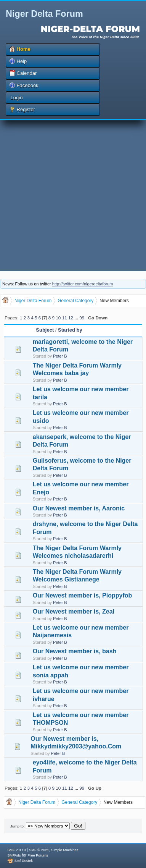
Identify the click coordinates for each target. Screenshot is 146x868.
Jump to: (18, 826)
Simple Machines (65, 850)
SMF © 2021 (39, 850)
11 (65, 318)
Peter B (60, 356)
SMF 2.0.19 (16, 850)
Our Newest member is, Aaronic (79, 508)
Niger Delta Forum (44, 14)
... (77, 318)
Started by (70, 330)
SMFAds (14, 855)
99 (82, 318)
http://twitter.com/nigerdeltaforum (83, 284)
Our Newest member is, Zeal (74, 611)
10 (58, 318)
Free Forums (38, 855)
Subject (45, 330)
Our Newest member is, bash (75, 651)
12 (71, 318)
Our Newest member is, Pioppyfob (83, 595)
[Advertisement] (71, 196)
